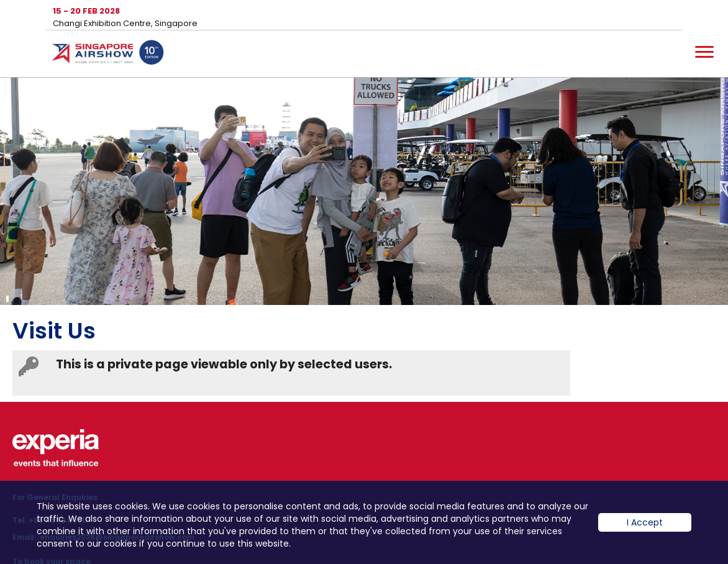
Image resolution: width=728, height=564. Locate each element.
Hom (108, 55)
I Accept (645, 532)
